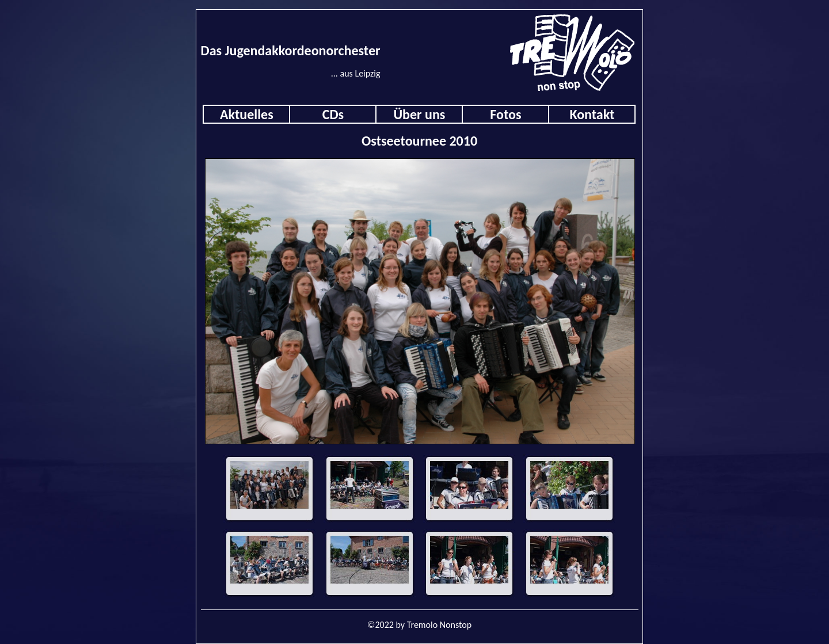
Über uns (419, 114)
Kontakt (592, 114)
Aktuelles (247, 114)
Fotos (505, 114)
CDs (333, 114)
